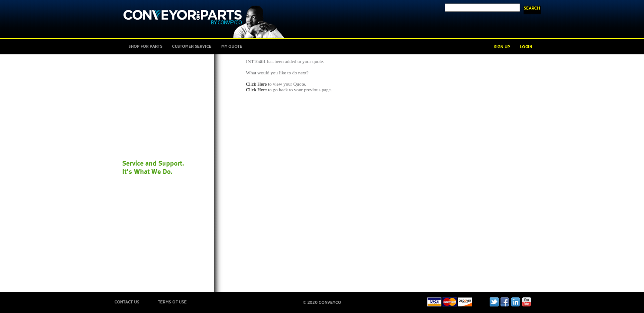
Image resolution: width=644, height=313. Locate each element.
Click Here (257, 84)
